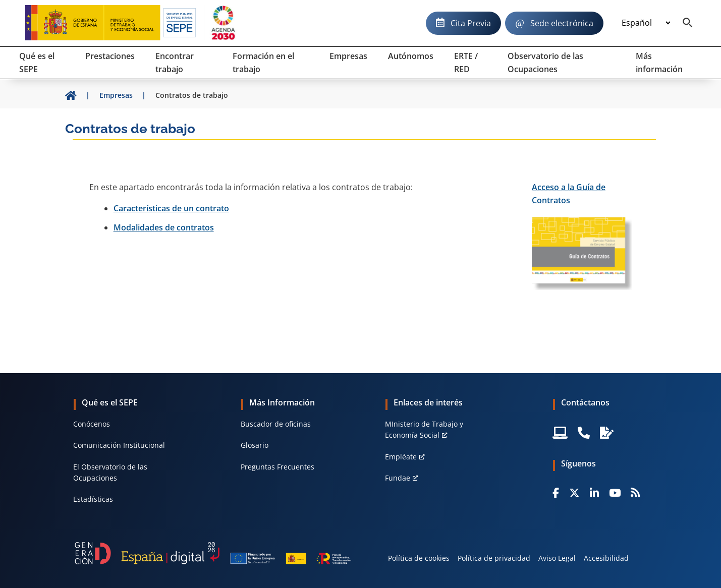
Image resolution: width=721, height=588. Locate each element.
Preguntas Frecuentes (278, 467)
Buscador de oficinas (276, 424)
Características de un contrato (171, 208)
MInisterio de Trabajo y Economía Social (424, 429)
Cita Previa (471, 23)
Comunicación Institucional (119, 445)
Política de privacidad (494, 558)
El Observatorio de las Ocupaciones (110, 472)
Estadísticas (93, 499)
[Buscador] (688, 23)
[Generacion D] (213, 553)
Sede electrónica (562, 23)
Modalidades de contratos (164, 227)
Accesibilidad (606, 558)
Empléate (401, 457)
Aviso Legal (557, 558)
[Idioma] (646, 23)
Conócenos (92, 424)
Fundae (398, 478)
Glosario (255, 445)
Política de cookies (419, 558)
